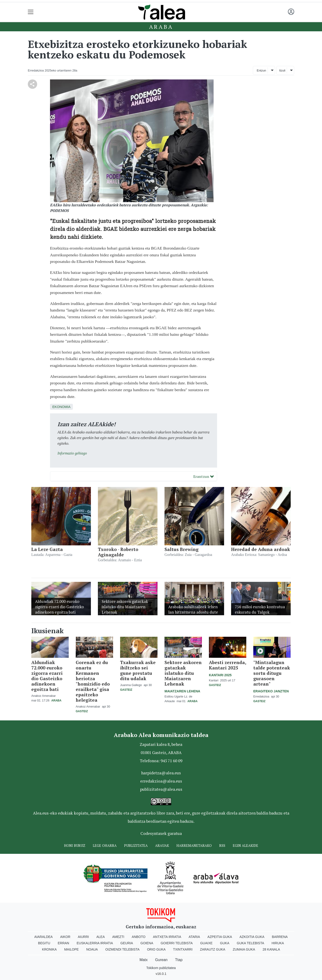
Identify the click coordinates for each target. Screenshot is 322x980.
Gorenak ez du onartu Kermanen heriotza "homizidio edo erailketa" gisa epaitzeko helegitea (93, 681)
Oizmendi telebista (123, 949)
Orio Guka (156, 949)
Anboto (139, 937)
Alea (100, 937)
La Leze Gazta (47, 549)
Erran (63, 943)
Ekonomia (61, 407)
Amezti (118, 937)
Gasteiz (82, 711)
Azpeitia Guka (220, 937)
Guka (225, 943)
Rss (222, 846)
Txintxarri (183, 949)
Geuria (127, 943)
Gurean (161, 960)
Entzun (261, 70)
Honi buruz (75, 846)
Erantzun (204, 476)
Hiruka (278, 943)
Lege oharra (105, 846)
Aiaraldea (44, 937)
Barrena (280, 937)
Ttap (179, 960)
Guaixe (206, 943)
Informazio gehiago (72, 453)
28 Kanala (271, 949)
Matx (144, 960)
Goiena (147, 943)
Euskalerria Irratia (95, 943)
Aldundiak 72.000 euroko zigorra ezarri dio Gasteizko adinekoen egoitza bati (47, 676)
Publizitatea (136, 846)
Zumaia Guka (244, 949)
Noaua (92, 949)
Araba (161, 27)
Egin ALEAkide (245, 846)
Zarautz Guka (213, 949)
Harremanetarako (194, 846)
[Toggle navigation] (31, 12)
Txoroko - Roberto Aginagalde (118, 552)
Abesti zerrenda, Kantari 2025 (227, 665)
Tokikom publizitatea (161, 968)
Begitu (44, 943)
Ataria (194, 937)
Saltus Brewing (182, 549)
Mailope (72, 949)
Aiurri (83, 937)
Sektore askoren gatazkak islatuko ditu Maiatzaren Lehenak (183, 673)
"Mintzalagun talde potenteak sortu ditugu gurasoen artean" (272, 673)
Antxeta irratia (167, 937)
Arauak (162, 846)
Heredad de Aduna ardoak (261, 549)
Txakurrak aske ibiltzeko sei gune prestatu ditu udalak (138, 670)
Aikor (65, 937)
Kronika (49, 949)
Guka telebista (250, 943)
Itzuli (282, 70)
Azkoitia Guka (252, 937)
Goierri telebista (177, 943)
